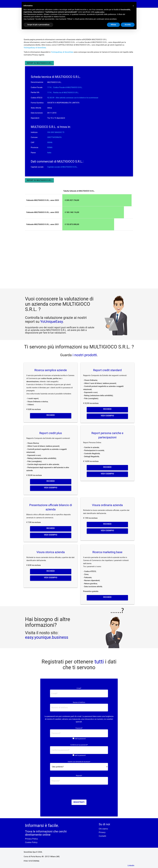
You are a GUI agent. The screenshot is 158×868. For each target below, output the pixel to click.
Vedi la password (80, 739)
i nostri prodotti (84, 355)
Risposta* (79, 776)
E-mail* (79, 688)
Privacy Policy (31, 839)
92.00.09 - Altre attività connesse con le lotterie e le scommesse (73, 98)
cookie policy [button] (99, 12)
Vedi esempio (107, 416)
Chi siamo (103, 829)
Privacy (102, 832)
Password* (79, 728)
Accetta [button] (128, 25)
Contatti (102, 836)
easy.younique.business (47, 637)
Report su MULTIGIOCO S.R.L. (39, 63)
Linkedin (131, 865)
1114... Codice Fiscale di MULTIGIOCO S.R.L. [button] (65, 87)
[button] (133, 6)
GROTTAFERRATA (54, 137)
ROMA (50, 147)
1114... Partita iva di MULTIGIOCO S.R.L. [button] (63, 93)
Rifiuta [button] (113, 25)
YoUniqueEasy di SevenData (35, 48)
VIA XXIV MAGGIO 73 (56, 132)
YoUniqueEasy (52, 322)
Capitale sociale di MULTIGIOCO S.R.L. (63, 167)
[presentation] (79, 793)
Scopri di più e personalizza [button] (38, 25)
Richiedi (51, 415)
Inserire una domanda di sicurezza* (79, 762)
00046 (50, 142)
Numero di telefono (79, 702)
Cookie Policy (31, 842)
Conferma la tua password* (79, 745)
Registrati (79, 802)
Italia (49, 153)
